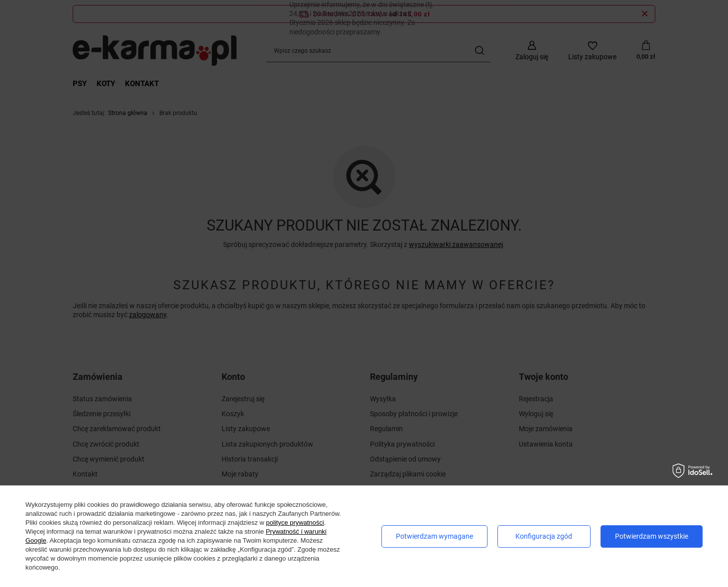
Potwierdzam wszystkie (652, 536)
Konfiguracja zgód (544, 536)
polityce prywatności (295, 523)
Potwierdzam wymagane (434, 536)
